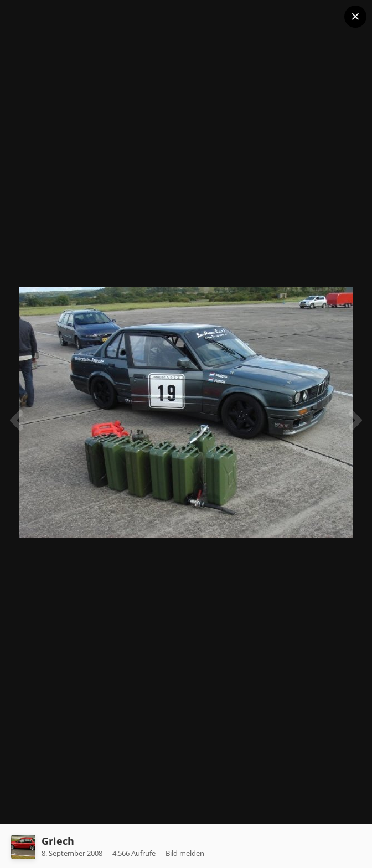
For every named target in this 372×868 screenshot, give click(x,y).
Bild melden (185, 853)
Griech (58, 841)
